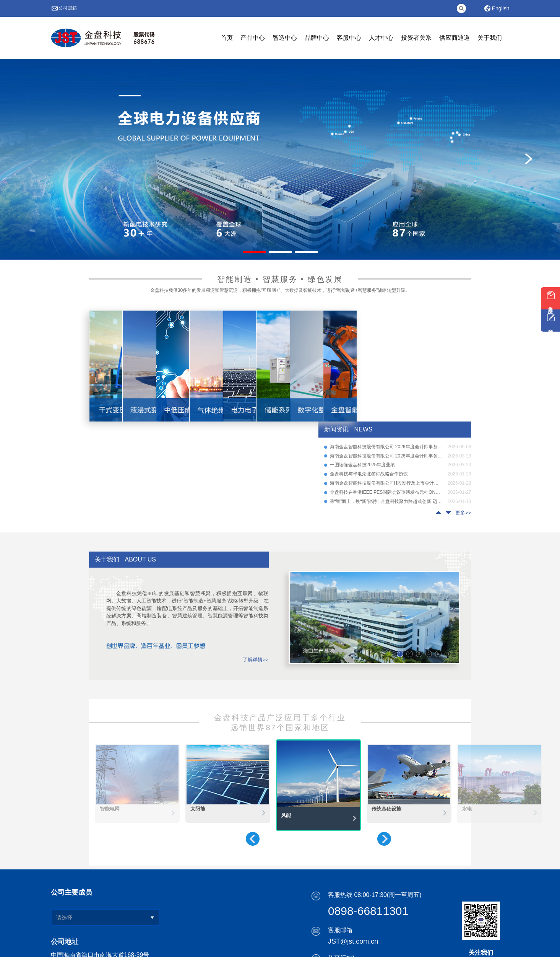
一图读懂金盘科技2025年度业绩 (363, 465)
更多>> (463, 513)
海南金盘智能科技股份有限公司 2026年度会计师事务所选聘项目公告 (386, 456)
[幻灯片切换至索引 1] (254, 252)
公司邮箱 (68, 8)
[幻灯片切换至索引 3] (306, 252)
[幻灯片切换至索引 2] (280, 252)
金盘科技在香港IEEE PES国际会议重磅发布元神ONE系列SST (386, 492)
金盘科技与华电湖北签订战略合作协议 (369, 474)
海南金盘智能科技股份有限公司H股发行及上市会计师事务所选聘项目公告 (386, 483)
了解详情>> (256, 660)
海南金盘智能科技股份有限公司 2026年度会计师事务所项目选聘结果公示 (386, 447)
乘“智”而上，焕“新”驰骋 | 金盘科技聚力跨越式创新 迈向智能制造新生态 (386, 502)
